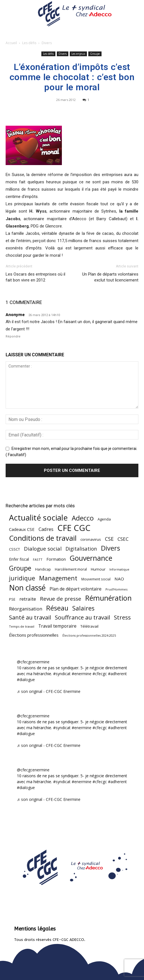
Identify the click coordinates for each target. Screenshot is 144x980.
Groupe (95, 54)
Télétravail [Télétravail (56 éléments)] (89, 626)
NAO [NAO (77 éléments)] (119, 579)
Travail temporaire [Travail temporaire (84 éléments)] (57, 626)
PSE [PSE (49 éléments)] (12, 599)
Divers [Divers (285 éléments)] (111, 548)
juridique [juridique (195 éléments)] (22, 578)
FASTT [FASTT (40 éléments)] (38, 559)
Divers (47, 43)
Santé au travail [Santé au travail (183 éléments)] (30, 617)
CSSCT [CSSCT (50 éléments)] (14, 549)
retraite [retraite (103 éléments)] (28, 599)
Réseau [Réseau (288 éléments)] (57, 608)
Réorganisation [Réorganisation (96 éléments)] (26, 609)
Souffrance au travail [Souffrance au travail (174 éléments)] (82, 617)
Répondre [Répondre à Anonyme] (13, 336)
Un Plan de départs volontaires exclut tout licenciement (110, 277)
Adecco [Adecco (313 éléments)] (83, 518)
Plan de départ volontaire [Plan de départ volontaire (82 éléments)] (76, 589)
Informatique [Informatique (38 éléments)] (119, 569)
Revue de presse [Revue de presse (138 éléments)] (61, 599)
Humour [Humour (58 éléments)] (98, 569)
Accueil (11, 43)
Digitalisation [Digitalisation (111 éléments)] (81, 549)
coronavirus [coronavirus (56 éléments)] (91, 539)
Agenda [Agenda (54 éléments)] (104, 519)
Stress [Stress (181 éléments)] (122, 617)
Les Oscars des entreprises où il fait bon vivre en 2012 (35, 277)
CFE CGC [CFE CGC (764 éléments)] (74, 528)
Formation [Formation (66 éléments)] (56, 559)
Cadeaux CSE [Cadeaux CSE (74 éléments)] (22, 529)
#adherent (117, 674)
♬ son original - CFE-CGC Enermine (49, 691)
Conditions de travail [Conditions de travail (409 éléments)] (43, 538)
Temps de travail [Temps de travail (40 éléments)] (22, 626)
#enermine (82, 674)
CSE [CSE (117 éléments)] (109, 539)
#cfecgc (100, 674)
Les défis (29, 43)
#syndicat (62, 674)
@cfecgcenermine (33, 662)
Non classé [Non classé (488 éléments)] (27, 588)
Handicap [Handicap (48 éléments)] (43, 569)
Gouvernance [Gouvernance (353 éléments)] (91, 558)
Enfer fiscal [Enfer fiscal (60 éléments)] (19, 559)
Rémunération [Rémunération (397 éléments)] (108, 598)
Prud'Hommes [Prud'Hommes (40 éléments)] (116, 589)
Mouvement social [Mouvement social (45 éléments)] (96, 579)
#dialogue (26, 680)
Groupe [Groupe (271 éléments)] (20, 568)
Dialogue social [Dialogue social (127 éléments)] (43, 548)
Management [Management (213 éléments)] (58, 578)
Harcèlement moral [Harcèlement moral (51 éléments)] (71, 569)
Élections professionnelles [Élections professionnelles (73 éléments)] (34, 635)
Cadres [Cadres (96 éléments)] (46, 529)
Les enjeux (78, 54)
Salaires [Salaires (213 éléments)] (83, 608)
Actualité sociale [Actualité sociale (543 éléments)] (38, 518)
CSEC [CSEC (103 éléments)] (123, 539)
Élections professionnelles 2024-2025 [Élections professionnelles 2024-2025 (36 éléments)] (89, 636)
